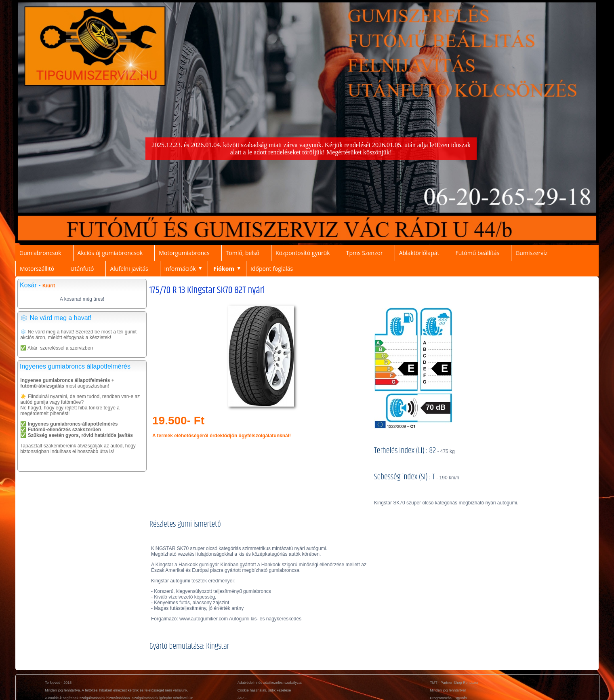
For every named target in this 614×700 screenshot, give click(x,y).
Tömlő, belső (243, 253)
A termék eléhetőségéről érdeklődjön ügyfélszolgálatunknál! (222, 436)
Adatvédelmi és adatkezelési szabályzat (270, 683)
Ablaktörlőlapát (419, 253)
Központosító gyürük (303, 253)
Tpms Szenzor (365, 253)
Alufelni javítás (129, 269)
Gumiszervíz (531, 253)
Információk (180, 269)
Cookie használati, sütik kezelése (264, 690)
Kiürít (49, 286)
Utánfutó (82, 269)
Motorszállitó (37, 269)
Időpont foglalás (272, 269)
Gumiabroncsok (40, 253)
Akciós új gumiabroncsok (110, 253)
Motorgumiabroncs (184, 253)
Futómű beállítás (477, 253)
